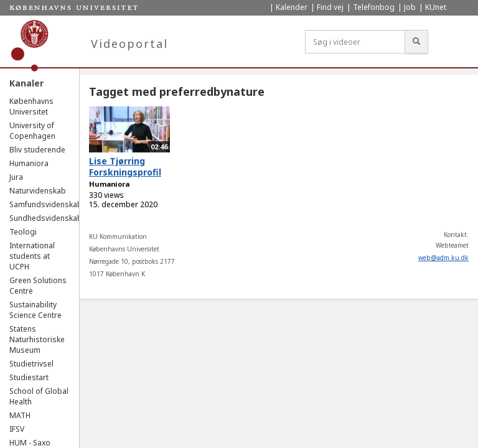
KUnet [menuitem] (436, 7)
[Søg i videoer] (355, 42)
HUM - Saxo (30, 443)
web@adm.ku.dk (443, 258)
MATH (20, 415)
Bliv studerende (37, 150)
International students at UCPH (32, 256)
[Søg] (416, 42)
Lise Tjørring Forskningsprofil (125, 167)
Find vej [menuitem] (330, 7)
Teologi (23, 232)
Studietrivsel (31, 364)
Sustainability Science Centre (35, 310)
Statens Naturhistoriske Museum (37, 339)
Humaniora (29, 163)
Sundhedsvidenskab (46, 218)
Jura (16, 177)
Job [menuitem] (410, 7)
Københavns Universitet (31, 106)
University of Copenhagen (32, 131)
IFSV (17, 429)
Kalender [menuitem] (292, 7)
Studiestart (29, 377)
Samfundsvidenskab (46, 204)
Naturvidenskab (38, 191)
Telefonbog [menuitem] (374, 7)
